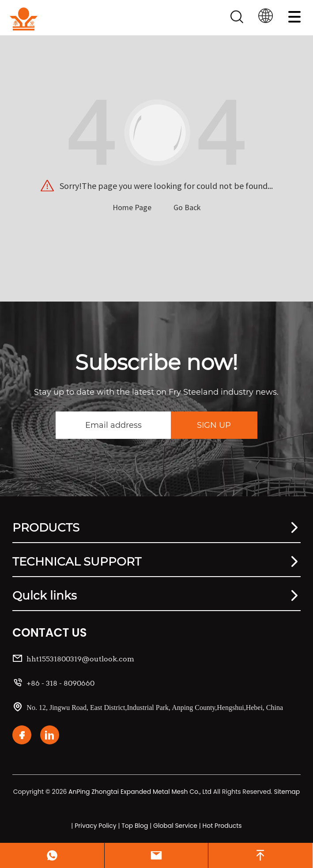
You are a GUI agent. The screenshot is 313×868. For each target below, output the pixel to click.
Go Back (187, 207)
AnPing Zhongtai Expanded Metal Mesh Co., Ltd (140, 792)
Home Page (132, 207)
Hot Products (222, 826)
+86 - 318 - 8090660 (60, 683)
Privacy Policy (96, 826)
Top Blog (135, 826)
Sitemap (287, 792)
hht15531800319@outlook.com (80, 659)
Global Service (175, 826)
